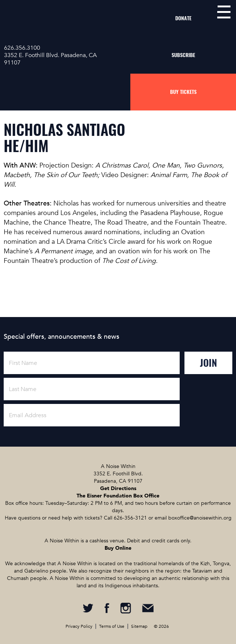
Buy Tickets (183, 92)
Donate (183, 18)
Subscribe (183, 55)
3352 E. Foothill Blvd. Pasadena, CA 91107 (50, 59)
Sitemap (139, 626)
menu (224, 12)
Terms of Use (112, 626)
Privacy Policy (79, 626)
